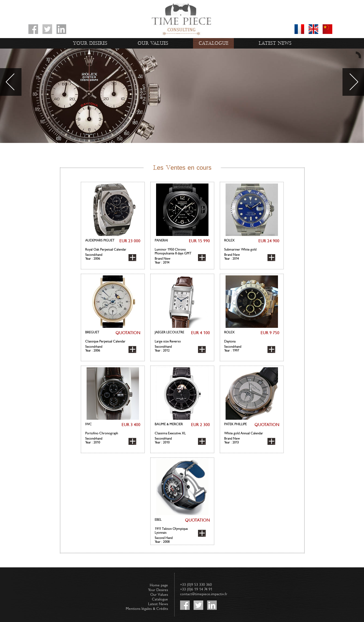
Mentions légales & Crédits (147, 609)
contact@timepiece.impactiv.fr (204, 594)
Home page (159, 585)
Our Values (153, 43)
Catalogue (213, 43)
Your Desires (90, 43)
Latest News (275, 43)
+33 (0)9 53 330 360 (196, 585)
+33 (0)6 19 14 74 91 (196, 589)
